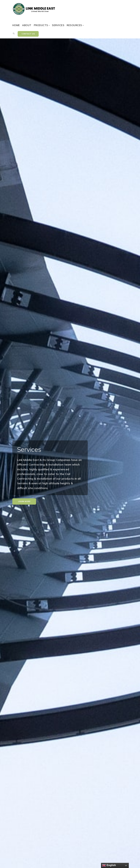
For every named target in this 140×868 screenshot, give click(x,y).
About (27, 25)
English (109, 865)
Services (58, 25)
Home (16, 25)
